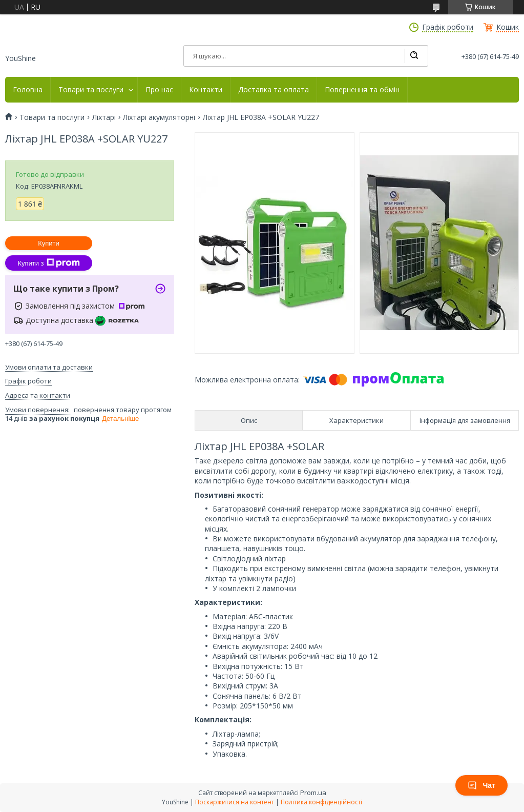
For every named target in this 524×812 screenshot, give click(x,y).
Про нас (159, 90)
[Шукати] (414, 56)
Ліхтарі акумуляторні (159, 117)
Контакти (206, 90)
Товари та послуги (91, 90)
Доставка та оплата (274, 90)
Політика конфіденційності (321, 802)
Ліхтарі (104, 117)
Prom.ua (313, 793)
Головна (28, 90)
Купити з (48, 263)
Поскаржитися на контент (235, 802)
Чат (481, 785)
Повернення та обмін (362, 90)
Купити (49, 243)
